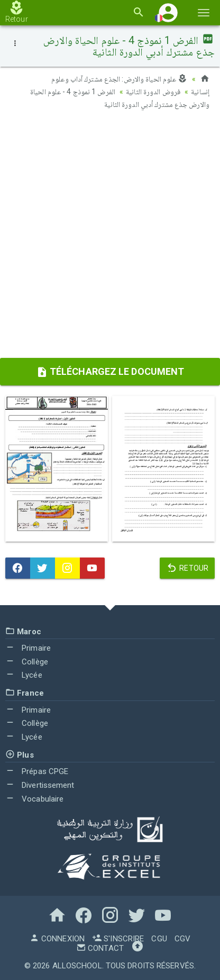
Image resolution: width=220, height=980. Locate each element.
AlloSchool (77, 966)
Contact (100, 948)
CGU (159, 939)
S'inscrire (118, 939)
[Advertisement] (110, 237)
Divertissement (40, 785)
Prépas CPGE (37, 771)
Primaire (28, 648)
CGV (182, 939)
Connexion (57, 939)
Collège (27, 662)
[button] (168, 12)
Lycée (24, 675)
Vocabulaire (34, 799)
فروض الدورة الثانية (153, 92)
